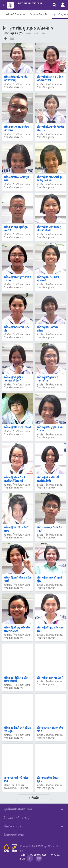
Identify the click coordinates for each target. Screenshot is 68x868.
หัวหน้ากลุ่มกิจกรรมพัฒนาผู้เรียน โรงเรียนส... (17, 787)
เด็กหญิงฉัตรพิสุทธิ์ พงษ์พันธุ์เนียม (48, 479)
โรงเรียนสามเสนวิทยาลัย (30, 3)
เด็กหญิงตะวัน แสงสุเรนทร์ (48, 279)
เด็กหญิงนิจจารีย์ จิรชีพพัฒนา (50, 128)
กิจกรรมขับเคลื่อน (39, 14)
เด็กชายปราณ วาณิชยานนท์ (16, 128)
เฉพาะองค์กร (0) (36, 33)
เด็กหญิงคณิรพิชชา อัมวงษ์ (17, 579)
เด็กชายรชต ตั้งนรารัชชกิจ (50, 729)
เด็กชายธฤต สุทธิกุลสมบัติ (16, 229)
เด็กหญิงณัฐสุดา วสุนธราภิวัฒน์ (14, 379)
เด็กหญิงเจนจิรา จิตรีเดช (16, 529)
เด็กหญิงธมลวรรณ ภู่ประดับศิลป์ (49, 229)
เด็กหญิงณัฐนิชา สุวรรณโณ (48, 379)
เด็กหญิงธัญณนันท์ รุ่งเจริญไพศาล (50, 179)
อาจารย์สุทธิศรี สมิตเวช (16, 779)
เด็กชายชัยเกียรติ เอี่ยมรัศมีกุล (18, 729)
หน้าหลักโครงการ (15, 14)
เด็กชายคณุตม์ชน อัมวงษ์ (50, 529)
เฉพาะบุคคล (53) (14, 33)
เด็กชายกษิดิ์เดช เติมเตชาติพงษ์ (16, 679)
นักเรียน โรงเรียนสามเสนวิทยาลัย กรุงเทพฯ (17, 86)
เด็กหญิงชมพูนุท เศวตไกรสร (50, 429)
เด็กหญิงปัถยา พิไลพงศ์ (18, 427)
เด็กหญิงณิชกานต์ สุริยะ (47, 329)
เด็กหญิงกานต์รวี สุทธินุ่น (50, 579)
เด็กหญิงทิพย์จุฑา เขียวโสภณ (18, 279)
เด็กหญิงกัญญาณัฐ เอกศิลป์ (50, 629)
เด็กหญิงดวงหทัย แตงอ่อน (17, 329)
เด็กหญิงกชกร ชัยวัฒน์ (50, 678)
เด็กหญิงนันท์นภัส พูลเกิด (17, 179)
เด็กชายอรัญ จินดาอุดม (48, 779)
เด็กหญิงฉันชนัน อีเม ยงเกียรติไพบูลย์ (16, 479)
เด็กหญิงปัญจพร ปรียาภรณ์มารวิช (50, 78)
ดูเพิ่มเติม (34, 798)
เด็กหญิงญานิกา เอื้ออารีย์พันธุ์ (16, 78)
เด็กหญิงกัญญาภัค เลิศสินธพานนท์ (17, 629)
